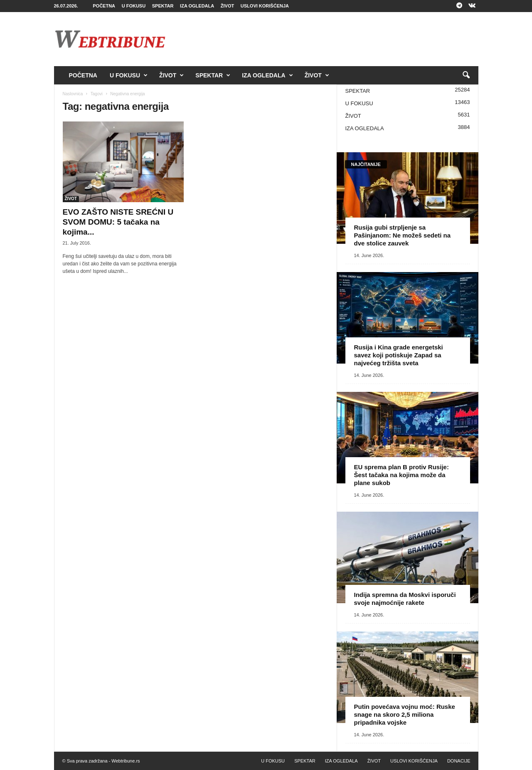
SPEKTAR (163, 6)
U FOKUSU (134, 6)
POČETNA (104, 6)
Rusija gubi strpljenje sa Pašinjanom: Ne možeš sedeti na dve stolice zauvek (403, 235)
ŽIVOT (227, 6)
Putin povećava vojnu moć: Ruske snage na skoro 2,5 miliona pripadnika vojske (405, 714)
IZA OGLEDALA (197, 6)
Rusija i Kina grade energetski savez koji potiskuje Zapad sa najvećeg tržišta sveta (399, 355)
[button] (466, 75)
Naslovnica (73, 94)
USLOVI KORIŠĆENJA (265, 6)
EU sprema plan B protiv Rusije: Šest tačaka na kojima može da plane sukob (401, 475)
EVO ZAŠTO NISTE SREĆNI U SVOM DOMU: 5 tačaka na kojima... (118, 222)
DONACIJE (459, 761)
